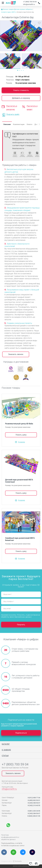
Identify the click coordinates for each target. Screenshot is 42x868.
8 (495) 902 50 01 (34, 800)
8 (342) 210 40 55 (34, 805)
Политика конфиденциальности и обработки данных (10, 837)
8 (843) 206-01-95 (34, 816)
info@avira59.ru (29, 4)
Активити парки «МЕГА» (9, 12)
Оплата (29, 124)
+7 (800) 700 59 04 (30, 2)
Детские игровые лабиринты (24, 9)
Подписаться (21, 733)
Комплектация (19, 124)
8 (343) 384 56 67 (34, 803)
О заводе (6, 750)
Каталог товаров (9, 9)
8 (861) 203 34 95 (34, 811)
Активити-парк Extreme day (25, 12)
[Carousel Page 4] (23, 70)
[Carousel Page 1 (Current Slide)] (18, 70)
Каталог (6, 744)
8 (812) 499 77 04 (34, 798)
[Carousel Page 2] (20, 70)
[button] (38, 124)
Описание (7, 124)
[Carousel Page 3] (22, 70)
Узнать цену (21, 435)
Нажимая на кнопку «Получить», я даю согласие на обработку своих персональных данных (20, 616)
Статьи (5, 756)
